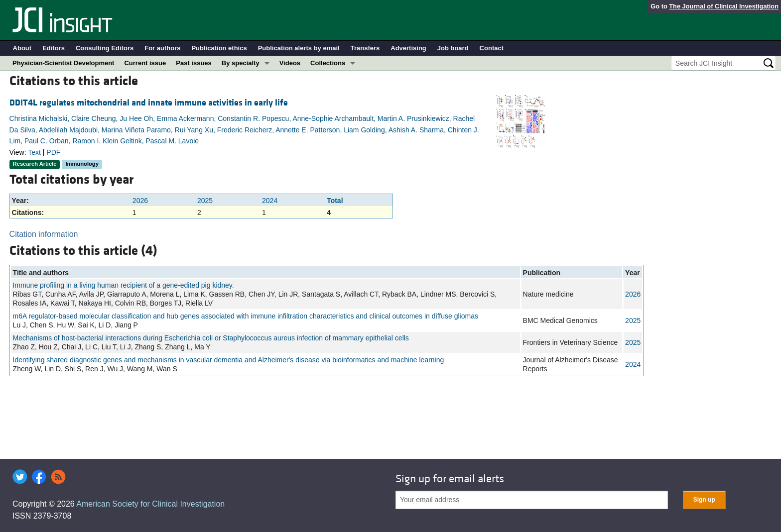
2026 (140, 201)
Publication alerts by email (299, 48)
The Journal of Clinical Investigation (724, 6)
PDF (53, 152)
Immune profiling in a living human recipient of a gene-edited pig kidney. (124, 285)
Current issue (145, 63)
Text (34, 152)
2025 (205, 201)
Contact (492, 48)
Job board (453, 48)
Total (335, 201)
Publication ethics (219, 48)
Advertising (408, 48)
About (22, 48)
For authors (162, 48)
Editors (54, 48)
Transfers (365, 48)
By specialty (241, 63)
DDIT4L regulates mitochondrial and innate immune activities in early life (149, 103)
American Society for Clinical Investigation (150, 504)
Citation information (44, 234)
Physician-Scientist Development (63, 63)
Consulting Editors (105, 48)
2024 (270, 201)
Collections (328, 63)
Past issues (194, 63)
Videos (290, 63)
